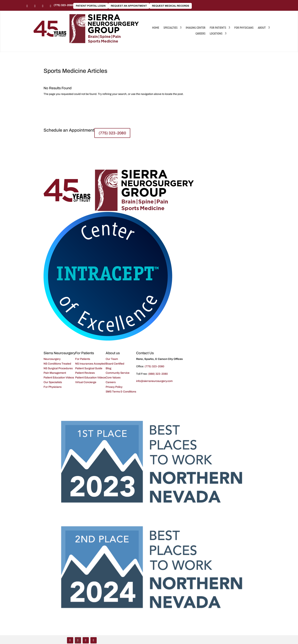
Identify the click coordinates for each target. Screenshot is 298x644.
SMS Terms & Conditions (121, 392)
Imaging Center (196, 28)
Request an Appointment (129, 6)
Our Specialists (53, 382)
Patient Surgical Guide (89, 368)
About (262, 28)
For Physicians (244, 28)
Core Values (113, 378)
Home (156, 28)
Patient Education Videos (59, 378)
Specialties (170, 28)
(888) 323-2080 (158, 374)
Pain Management (55, 373)
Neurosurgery (52, 359)
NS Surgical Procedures (58, 368)
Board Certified (115, 364)
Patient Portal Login (91, 6)
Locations (216, 34)
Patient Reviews (85, 373)
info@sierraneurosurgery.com (154, 381)
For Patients (218, 28)
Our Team (112, 359)
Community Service (118, 373)
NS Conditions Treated (57, 364)
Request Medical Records (171, 6)
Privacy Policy (114, 387)
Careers (200, 34)
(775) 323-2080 (63, 5)
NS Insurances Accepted (90, 364)
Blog (108, 368)
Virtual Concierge (86, 382)
